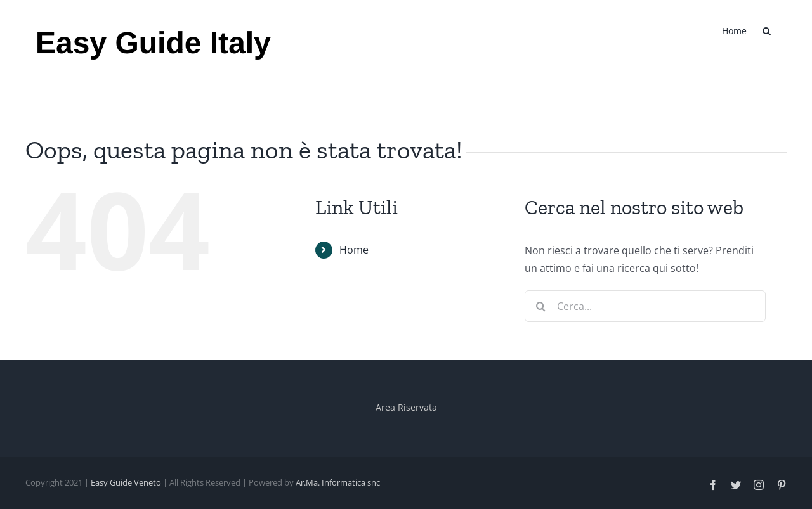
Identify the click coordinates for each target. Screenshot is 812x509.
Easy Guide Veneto (126, 482)
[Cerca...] (645, 306)
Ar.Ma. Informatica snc (338, 482)
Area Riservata (406, 407)
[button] (767, 30)
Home (354, 250)
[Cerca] (540, 306)
